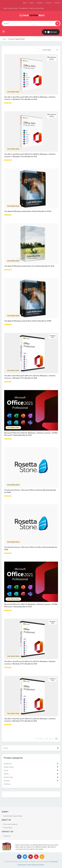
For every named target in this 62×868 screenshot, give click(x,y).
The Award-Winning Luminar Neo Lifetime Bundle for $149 (28, 211)
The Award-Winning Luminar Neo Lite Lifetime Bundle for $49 (29, 266)
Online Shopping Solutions (36, 865)
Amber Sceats (9, 767)
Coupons (40, 3)
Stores (49, 3)
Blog (25, 3)
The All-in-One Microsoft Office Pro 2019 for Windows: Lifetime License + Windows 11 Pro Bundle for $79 (30, 155)
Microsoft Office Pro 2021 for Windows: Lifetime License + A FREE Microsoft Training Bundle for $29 (31, 434)
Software (7, 784)
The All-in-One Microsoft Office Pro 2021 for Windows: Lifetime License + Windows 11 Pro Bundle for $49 (30, 662)
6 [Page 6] (50, 738)
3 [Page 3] (41, 738)
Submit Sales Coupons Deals (13, 816)
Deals (32, 3)
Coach (6, 770)
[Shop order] (47, 50)
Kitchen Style (8, 777)
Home (4, 39)
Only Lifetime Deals (13, 92)
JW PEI (6, 774)
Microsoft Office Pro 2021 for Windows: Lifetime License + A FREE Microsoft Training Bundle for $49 (31, 605)
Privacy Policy (8, 828)
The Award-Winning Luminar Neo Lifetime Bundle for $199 (28, 321)
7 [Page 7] (53, 738)
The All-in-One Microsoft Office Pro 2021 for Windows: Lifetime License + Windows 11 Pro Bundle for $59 (30, 377)
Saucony (7, 781)
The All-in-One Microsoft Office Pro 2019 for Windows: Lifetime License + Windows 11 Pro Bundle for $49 (30, 98)
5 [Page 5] (47, 738)
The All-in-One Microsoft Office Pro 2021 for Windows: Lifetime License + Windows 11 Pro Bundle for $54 (30, 720)
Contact (57, 3)
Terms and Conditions (10, 824)
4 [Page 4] (44, 738)
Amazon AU (8, 764)
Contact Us (7, 836)
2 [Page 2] (38, 738)
